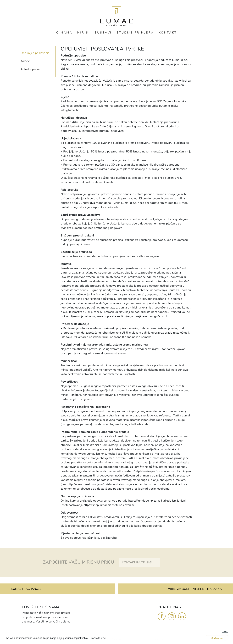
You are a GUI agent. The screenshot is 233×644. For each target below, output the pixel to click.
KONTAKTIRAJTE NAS (137, 562)
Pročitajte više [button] (98, 638)
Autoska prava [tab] (30, 69)
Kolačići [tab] (25, 61)
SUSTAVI (103, 33)
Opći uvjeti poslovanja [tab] (35, 53)
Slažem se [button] (217, 638)
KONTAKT (168, 33)
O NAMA (64, 33)
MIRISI (83, 33)
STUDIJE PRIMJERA (135, 33)
